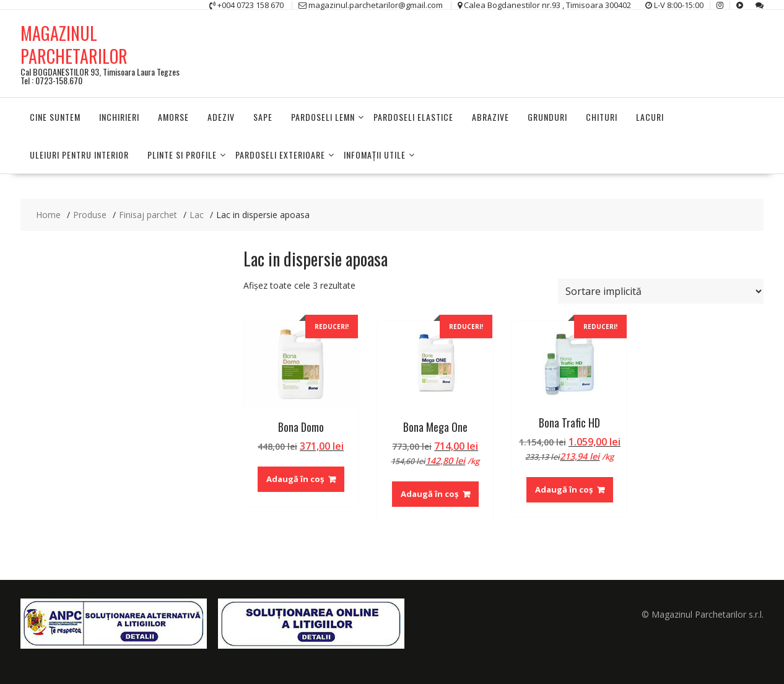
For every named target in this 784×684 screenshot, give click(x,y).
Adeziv (221, 117)
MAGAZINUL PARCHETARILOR (74, 44)
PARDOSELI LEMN (323, 117)
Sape (263, 117)
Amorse (173, 117)
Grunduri (547, 117)
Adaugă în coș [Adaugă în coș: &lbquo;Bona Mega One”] (429, 494)
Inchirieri (119, 117)
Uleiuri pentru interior (79, 155)
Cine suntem (55, 117)
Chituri (602, 117)
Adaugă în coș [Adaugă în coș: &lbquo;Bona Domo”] (295, 479)
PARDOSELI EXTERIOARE (280, 155)
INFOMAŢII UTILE (375, 155)
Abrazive (490, 117)
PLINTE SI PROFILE (182, 155)
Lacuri (650, 117)
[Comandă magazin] (661, 291)
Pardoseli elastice (413, 117)
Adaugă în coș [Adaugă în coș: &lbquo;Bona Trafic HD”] (564, 489)
